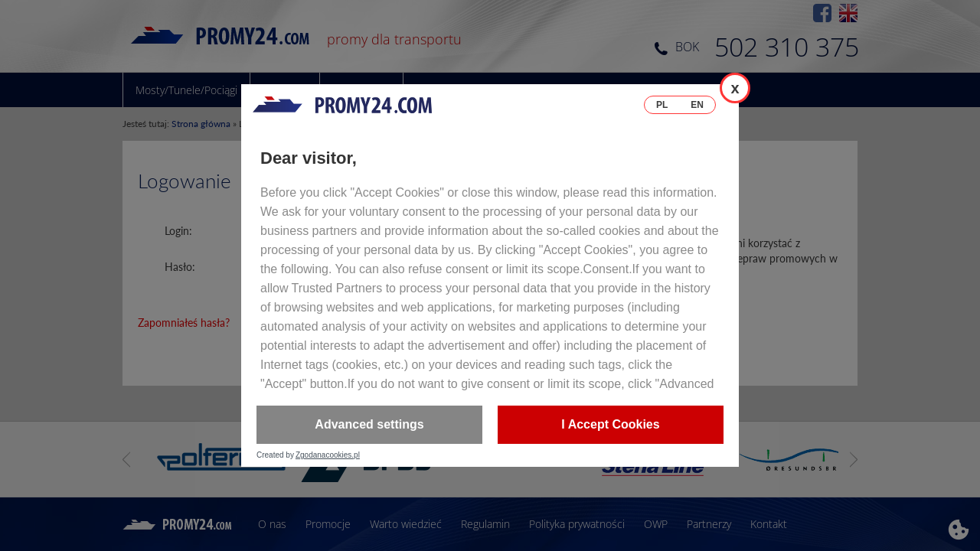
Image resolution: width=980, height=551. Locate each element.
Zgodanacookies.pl (328, 455)
